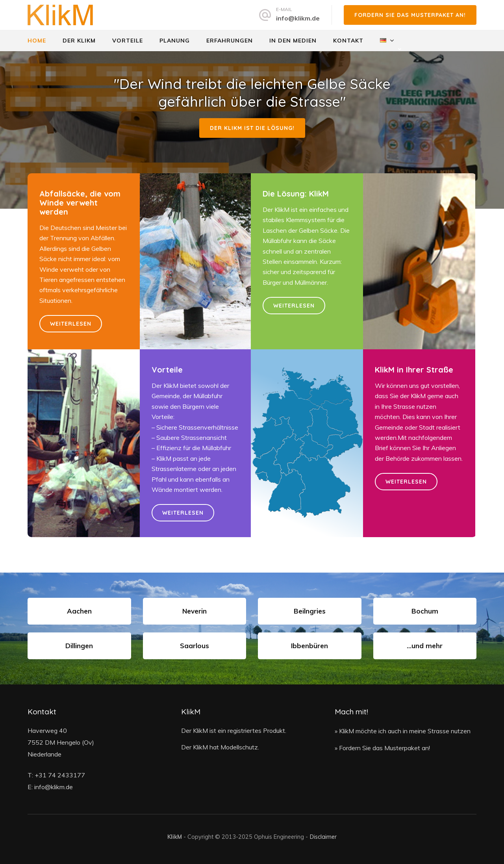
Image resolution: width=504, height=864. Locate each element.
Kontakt (348, 41)
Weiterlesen (71, 324)
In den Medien (293, 41)
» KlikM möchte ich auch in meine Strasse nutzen (403, 731)
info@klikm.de (298, 18)
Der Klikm (79, 41)
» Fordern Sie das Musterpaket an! (382, 748)
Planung (175, 41)
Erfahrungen (230, 41)
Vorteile (128, 41)
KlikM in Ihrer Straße (414, 370)
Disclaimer (323, 837)
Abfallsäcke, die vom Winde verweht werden (80, 203)
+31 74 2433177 (60, 775)
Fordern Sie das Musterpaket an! (410, 15)
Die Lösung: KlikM (296, 194)
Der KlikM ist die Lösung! (252, 128)
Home (37, 41)
